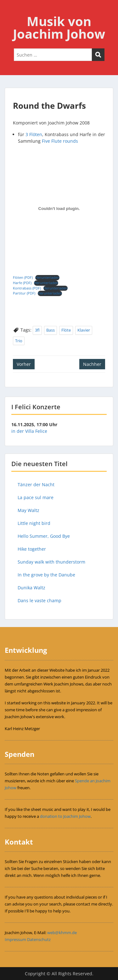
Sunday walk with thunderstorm (51, 562)
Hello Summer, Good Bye (44, 536)
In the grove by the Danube (46, 575)
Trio (19, 341)
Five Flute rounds (60, 141)
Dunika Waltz (31, 588)
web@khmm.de (62, 933)
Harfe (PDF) (22, 283)
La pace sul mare (36, 497)
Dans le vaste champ (39, 600)
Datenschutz (39, 939)
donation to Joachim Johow (65, 816)
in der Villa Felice (29, 431)
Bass (51, 330)
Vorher (24, 364)
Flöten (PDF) (23, 277)
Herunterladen (47, 277)
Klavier (84, 330)
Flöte (66, 330)
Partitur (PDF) (24, 293)
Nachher (92, 364)
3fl (37, 330)
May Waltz (28, 510)
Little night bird (34, 523)
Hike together (32, 549)
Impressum (15, 939)
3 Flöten (34, 134)
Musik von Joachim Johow (59, 28)
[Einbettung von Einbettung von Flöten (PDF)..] (59, 209)
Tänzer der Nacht (36, 484)
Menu (11, 11)
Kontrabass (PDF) (27, 288)
